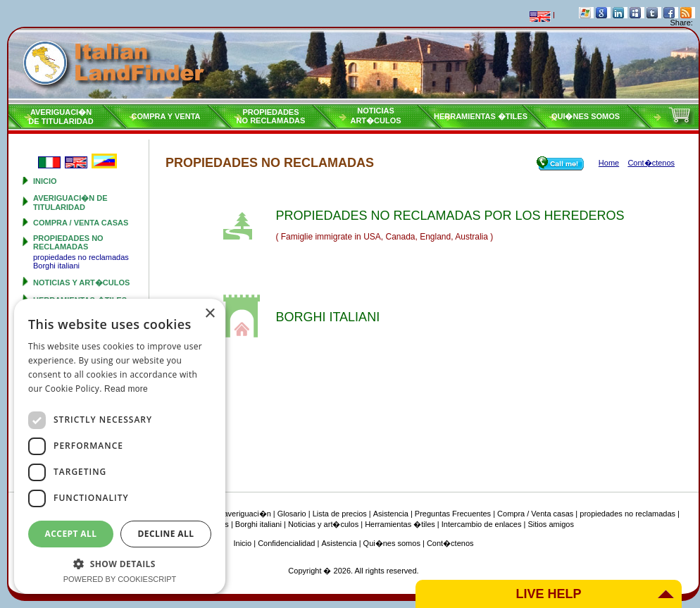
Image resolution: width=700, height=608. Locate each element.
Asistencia (391, 514)
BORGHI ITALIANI (327, 317)
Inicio (45, 181)
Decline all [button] (166, 534)
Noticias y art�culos (81, 283)
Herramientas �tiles (481, 116)
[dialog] (120, 446)
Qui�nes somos (586, 116)
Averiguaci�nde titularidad (61, 117)
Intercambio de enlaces (482, 524)
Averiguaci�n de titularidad (70, 203)
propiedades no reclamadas (68, 242)
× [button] (210, 314)
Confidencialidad (286, 543)
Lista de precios (340, 514)
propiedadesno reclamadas (271, 116)
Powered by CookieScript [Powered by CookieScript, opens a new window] (120, 579)
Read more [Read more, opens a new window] (126, 389)
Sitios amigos (550, 524)
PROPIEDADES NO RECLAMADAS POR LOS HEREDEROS (450, 216)
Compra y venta (166, 116)
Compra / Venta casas (81, 223)
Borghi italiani (56, 266)
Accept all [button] (71, 534)
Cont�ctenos (450, 543)
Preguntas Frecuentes (453, 514)
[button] (120, 563)
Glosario (292, 514)
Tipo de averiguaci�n (233, 514)
